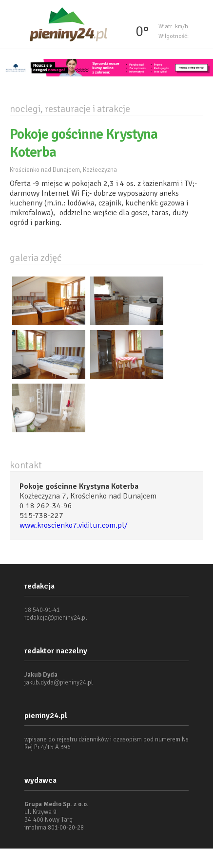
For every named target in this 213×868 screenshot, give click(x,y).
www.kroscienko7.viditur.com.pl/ (74, 525)
